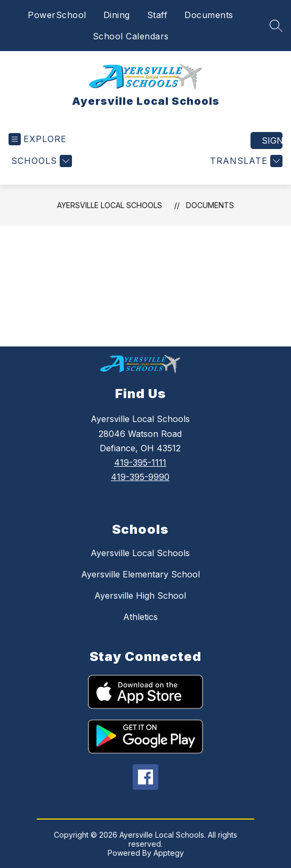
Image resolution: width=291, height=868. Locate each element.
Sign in (272, 140)
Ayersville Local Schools (110, 205)
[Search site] (276, 26)
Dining (117, 15)
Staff (157, 15)
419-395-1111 (140, 462)
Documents (209, 15)
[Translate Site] (245, 161)
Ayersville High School (140, 596)
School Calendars (131, 36)
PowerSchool (57, 15)
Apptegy (169, 853)
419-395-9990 (140, 477)
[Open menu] (38, 139)
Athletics (140, 617)
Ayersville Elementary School (140, 574)
